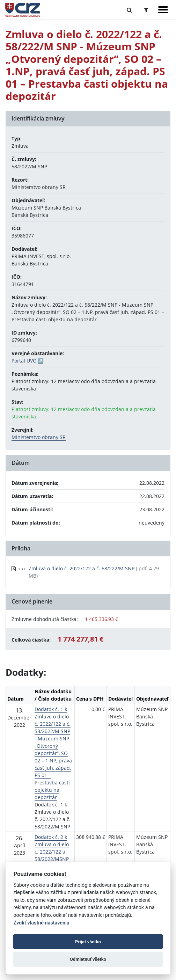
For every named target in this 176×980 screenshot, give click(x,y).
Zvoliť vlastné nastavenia (41, 923)
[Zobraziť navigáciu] (163, 10)
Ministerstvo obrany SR (39, 437)
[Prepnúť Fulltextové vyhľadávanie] (129, 10)
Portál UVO (24, 361)
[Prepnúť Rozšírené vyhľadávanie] (146, 10)
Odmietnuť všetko (88, 959)
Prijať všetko (88, 942)
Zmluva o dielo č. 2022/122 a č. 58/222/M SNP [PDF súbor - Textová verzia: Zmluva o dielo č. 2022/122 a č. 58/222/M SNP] (82, 568)
